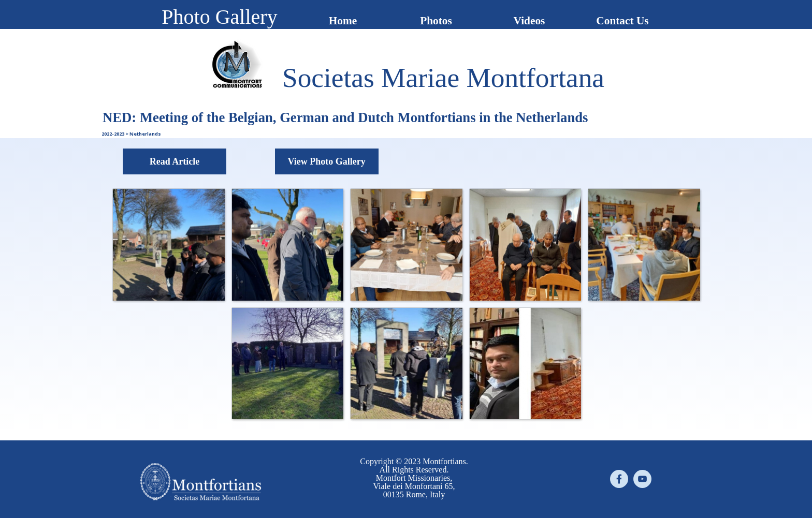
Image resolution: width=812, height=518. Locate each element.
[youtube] (642, 479)
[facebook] (619, 479)
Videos (530, 21)
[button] (168, 244)
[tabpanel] (443, 78)
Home (343, 21)
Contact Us (622, 21)
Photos (436, 21)
